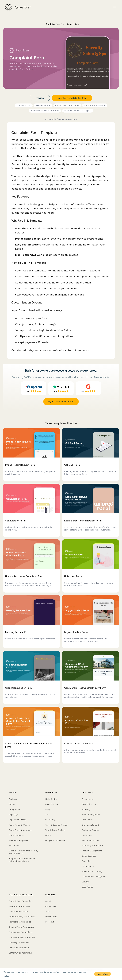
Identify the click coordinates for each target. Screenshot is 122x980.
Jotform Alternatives (19, 912)
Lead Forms (87, 887)
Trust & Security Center (56, 825)
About (48, 901)
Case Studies (52, 804)
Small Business (89, 856)
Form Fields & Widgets (20, 825)
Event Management (91, 815)
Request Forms (43, 105)
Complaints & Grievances (67, 105)
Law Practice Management (94, 877)
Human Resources (90, 840)
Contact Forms (24, 105)
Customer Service (90, 830)
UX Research (88, 866)
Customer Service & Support (78, 111)
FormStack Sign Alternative (22, 937)
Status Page (51, 820)
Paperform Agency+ (18, 820)
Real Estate (87, 820)
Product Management (92, 851)
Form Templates (17, 835)
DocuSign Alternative (19, 943)
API (47, 815)
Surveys (86, 882)
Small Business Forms (95, 105)
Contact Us (51, 906)
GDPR (48, 835)
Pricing (12, 804)
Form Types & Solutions (20, 830)
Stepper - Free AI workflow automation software (22, 860)
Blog (47, 809)
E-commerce (88, 799)
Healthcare (87, 835)
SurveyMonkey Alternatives (22, 917)
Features (13, 799)
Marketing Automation (92, 846)
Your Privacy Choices (55, 830)
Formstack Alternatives (20, 922)
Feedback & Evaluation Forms (45, 111)
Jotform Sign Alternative (21, 953)
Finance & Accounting (92, 871)
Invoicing (86, 809)
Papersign (14, 815)
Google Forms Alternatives (22, 927)
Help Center (51, 799)
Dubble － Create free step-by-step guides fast (24, 852)
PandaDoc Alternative (19, 948)
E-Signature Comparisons (21, 932)
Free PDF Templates (19, 840)
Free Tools (14, 846)
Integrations (15, 809)
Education (87, 861)
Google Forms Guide (55, 840)
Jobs (48, 912)
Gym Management (90, 825)
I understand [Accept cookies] (103, 974)
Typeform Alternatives (20, 906)
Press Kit (50, 922)
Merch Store (51, 917)
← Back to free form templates (61, 24)
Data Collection (89, 804)
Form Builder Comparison (21, 901)
